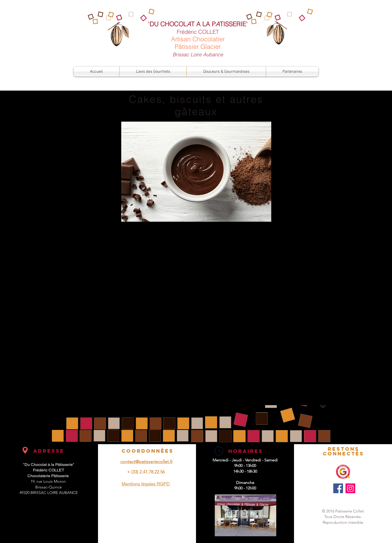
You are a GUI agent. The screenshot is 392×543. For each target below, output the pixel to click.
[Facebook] (338, 488)
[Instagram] (350, 488)
